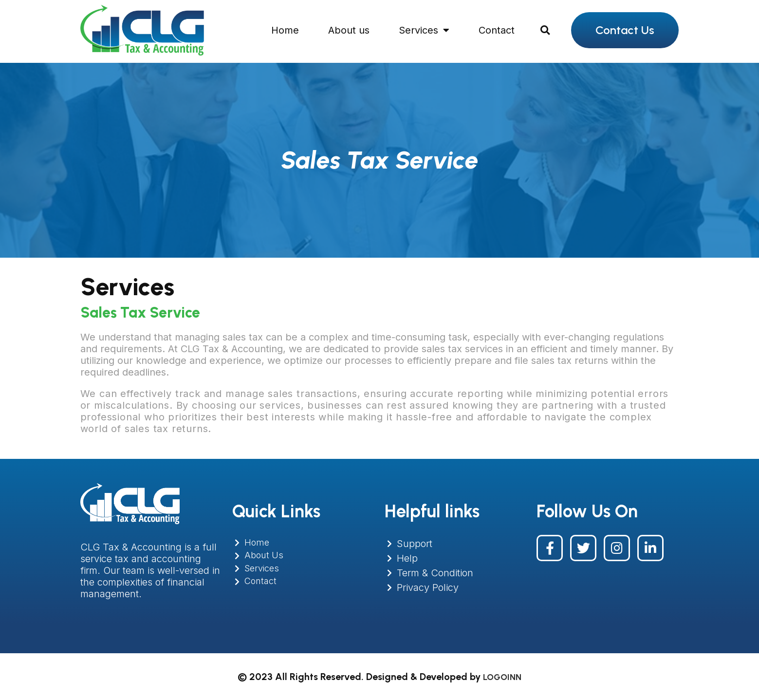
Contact (497, 30)
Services (424, 30)
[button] (545, 30)
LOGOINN (502, 677)
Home (285, 30)
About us (349, 30)
